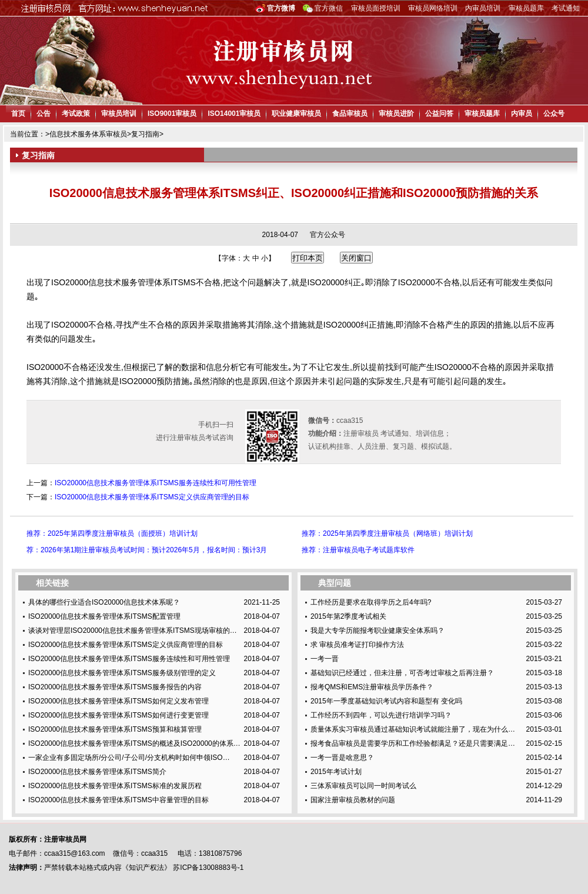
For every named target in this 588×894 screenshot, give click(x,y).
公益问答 (439, 114)
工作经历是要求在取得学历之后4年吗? (371, 602)
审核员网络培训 (433, 8)
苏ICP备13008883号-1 (208, 868)
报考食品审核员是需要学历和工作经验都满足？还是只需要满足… (413, 743)
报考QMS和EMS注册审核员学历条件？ (372, 687)
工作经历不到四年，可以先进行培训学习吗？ (381, 715)
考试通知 (566, 8)
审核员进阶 (396, 114)
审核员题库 (526, 8)
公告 (44, 114)
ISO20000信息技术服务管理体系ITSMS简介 (97, 772)
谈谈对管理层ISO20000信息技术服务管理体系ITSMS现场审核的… (133, 631)
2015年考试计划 (336, 772)
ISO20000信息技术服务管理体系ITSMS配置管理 (104, 616)
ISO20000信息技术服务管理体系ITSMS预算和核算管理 (115, 729)
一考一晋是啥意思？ (342, 758)
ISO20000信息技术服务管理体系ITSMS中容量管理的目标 (118, 800)
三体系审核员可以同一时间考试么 (363, 786)
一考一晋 (325, 659)
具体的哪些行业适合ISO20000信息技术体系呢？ (104, 602)
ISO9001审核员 (172, 114)
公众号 (554, 114)
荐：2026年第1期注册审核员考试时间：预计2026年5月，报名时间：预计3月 (147, 550)
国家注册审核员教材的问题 (353, 800)
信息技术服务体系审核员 (88, 134)
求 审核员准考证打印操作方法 (357, 645)
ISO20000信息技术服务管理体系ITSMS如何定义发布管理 (118, 701)
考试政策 (76, 114)
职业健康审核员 (296, 114)
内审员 (522, 114)
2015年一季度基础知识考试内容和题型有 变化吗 (386, 701)
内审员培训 (483, 8)
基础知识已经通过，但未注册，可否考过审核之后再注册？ (402, 673)
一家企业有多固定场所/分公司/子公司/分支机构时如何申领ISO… (129, 758)
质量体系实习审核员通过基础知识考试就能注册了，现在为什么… (413, 729)
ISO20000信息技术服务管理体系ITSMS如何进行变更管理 (118, 715)
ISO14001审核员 (234, 114)
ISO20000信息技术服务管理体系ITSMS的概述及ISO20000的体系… (134, 743)
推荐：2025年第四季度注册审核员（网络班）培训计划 (387, 533)
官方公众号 (328, 235)
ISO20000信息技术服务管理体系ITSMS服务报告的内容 (115, 687)
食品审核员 (350, 114)
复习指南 (145, 134)
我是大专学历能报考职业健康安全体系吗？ (377, 631)
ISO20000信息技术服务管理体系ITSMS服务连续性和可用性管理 (156, 483)
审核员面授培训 (376, 8)
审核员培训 (119, 114)
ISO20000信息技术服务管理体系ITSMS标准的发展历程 (115, 786)
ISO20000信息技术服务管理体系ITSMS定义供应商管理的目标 (152, 497)
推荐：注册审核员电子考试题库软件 (358, 550)
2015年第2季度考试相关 (348, 616)
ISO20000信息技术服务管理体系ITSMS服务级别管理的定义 (122, 673)
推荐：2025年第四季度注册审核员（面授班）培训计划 (112, 533)
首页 (18, 114)
